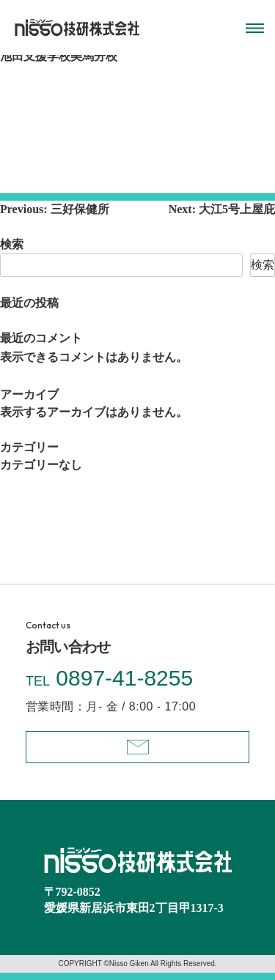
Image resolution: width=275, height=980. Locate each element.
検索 (12, 244)
